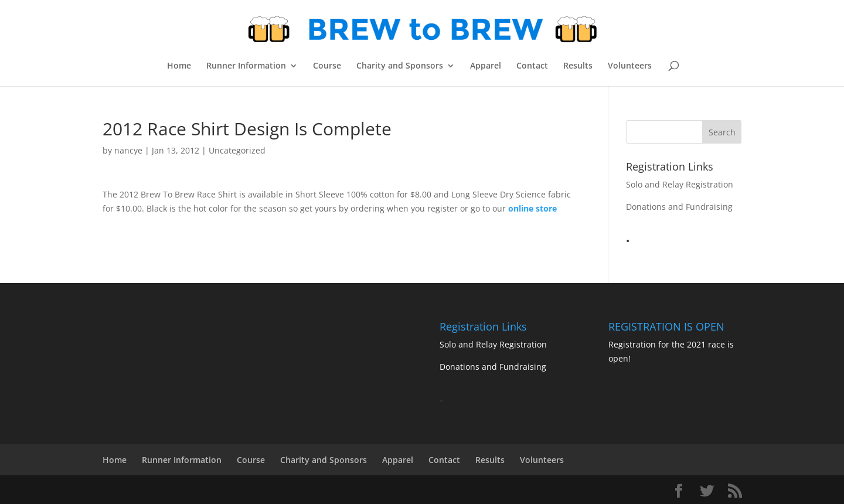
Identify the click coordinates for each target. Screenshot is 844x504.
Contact (532, 66)
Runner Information (246, 66)
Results (578, 66)
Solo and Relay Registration (680, 184)
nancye (128, 150)
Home (179, 66)
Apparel (486, 66)
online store (532, 208)
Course (327, 66)
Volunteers (630, 66)
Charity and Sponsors (400, 66)
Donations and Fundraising (679, 207)
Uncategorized (237, 150)
